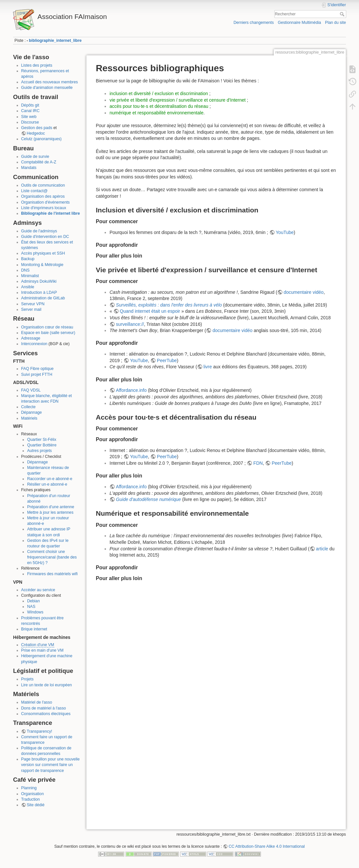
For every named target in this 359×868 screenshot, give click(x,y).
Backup (28, 259)
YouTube (285, 232)
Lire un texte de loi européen (47, 685)
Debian (34, 601)
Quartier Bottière (42, 445)
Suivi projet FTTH (37, 375)
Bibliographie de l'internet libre (51, 213)
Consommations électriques (46, 714)
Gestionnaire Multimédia (299, 23)
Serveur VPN (33, 304)
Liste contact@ (34, 191)
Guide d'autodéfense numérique (149, 499)
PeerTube (167, 360)
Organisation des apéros (43, 196)
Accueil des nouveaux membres (50, 82)
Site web (29, 117)
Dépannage (32, 412)
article (322, 549)
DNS (26, 270)
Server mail (31, 309)
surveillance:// (130, 324)
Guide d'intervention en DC (45, 237)
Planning (29, 788)
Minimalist (30, 276)
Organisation (33, 794)
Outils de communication (43, 185)
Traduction (31, 799)
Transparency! (40, 731)
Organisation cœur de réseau (47, 327)
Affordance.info (131, 390)
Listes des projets (37, 65)
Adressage (31, 338)
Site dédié (36, 805)
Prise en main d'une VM (43, 650)
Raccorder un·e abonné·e (50, 479)
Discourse (30, 122)
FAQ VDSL (31, 390)
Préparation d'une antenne (51, 507)
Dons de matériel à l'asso (44, 708)
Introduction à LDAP (39, 292)
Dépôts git (30, 105)
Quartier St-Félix (42, 440)
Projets (27, 679)
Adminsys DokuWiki (39, 281)
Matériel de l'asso (37, 702)
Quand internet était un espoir (150, 311)
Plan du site (335, 23)
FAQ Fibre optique (37, 369)
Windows (35, 612)
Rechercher (343, 14)
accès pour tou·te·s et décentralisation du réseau (159, 106)
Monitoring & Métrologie (42, 265)
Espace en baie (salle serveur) (48, 333)
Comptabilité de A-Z (39, 162)
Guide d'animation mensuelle (47, 88)
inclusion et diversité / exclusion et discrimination (159, 93)
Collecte (28, 407)
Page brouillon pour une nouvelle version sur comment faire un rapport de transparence (51, 765)
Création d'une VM (38, 645)
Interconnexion (34, 344)
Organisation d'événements (46, 202)
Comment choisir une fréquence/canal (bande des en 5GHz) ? (52, 557)
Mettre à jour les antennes (50, 512)
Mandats (29, 168)
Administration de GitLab (43, 298)
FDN (258, 463)
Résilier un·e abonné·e (47, 484)
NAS (31, 607)
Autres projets (40, 451)
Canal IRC (31, 111)
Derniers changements (254, 23)
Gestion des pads (37, 128)
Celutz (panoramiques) (42, 139)
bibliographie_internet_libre (55, 41)
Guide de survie (35, 157)
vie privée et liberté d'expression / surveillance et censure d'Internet (178, 100)
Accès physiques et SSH (43, 253)
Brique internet (34, 629)
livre (208, 367)
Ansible (28, 287)
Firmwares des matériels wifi (52, 574)
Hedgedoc (36, 133)
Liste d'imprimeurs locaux (44, 208)
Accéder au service (38, 590)
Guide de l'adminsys (39, 231)
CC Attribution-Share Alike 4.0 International (267, 846)
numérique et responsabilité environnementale (156, 113)
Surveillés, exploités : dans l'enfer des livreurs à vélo (169, 305)
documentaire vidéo (303, 292)
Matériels (29, 418)
